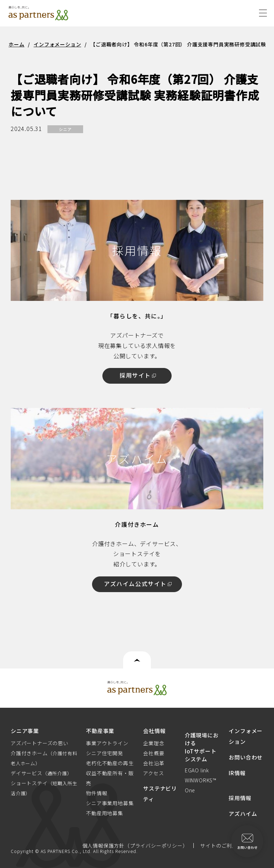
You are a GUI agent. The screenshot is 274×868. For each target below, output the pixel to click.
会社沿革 (154, 763)
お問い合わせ (246, 757)
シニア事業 (25, 731)
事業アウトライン (107, 743)
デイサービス (41, 773)
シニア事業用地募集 (110, 803)
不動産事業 (100, 731)
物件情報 (97, 793)
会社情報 (154, 731)
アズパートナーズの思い (40, 743)
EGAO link (197, 770)
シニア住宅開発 (105, 753)
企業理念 (154, 743)
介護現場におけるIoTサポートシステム (202, 747)
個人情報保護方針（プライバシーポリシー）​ (135, 846)
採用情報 (240, 798)
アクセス (153, 773)
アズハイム (243, 814)
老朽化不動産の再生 (110, 763)
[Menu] (263, 12)
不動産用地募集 (105, 813)
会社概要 (154, 753)
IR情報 (237, 773)
